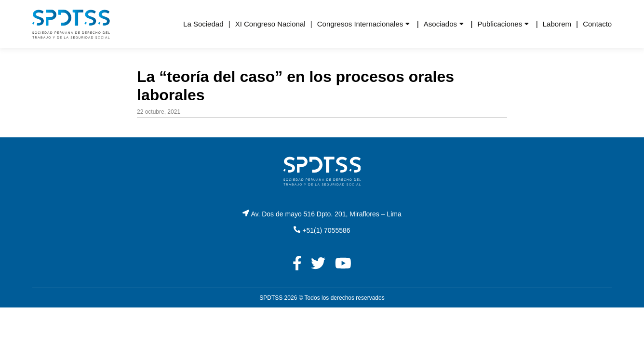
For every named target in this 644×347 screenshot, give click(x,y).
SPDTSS (271, 298)
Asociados (440, 24)
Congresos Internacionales (360, 24)
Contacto (597, 24)
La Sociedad (203, 24)
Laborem (557, 24)
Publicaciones (500, 24)
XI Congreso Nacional (270, 24)
